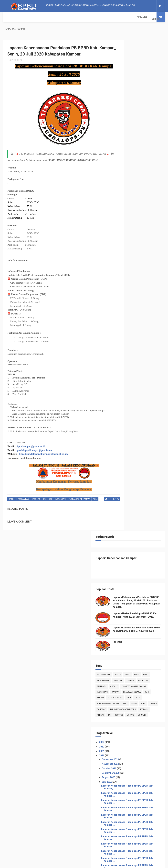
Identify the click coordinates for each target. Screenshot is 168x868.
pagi (154, 233)
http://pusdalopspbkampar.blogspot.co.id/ (43, 449)
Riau (95, 494)
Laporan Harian (42, 17)
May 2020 (132, 614)
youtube (149, 268)
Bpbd (11, 494)
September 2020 (136, 326)
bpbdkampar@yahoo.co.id (31, 441)
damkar (139, 205)
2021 (127, 304)
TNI (147, 262)
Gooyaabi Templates (117, 864)
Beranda (11, 17)
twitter (126, 268)
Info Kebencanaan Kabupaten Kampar (140, 771)
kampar (140, 222)
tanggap (126, 251)
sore (142, 245)
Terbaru (126, 262)
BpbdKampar (23, 494)
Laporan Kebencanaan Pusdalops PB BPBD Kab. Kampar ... (141, 371)
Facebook (48, 494)
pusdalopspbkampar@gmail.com (34, 445)
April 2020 (132, 619)
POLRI (125, 239)
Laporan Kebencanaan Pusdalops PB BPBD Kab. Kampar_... (141, 341)
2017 (127, 647)
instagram (60, 494)
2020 (127, 308)
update (137, 268)
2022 (127, 299)
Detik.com (152, 205)
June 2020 (132, 610)
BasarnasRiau (129, 193)
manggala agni (140, 233)
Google (139, 210)
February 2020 (135, 628)
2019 (127, 638)
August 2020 (134, 330)
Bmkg (152, 193)
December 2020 (135, 312)
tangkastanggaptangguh (135, 256)
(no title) (142, 160)
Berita (24, 17)
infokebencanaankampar (134, 216)
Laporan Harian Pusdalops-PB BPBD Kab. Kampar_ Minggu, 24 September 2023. (140, 127)
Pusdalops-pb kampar (79, 494)
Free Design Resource (78, 864)
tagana (152, 245)
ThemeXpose (58, 864)
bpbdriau (36, 494)
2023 (127, 295)
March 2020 (133, 623)
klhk (146, 228)
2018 (127, 642)
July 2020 (132, 335)
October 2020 (134, 321)
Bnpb (125, 199)
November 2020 (135, 317)
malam (125, 233)
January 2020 (134, 632)
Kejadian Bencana (131, 228)
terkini (138, 262)
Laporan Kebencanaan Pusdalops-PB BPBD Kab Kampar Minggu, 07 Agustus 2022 (140, 147)
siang (133, 245)
